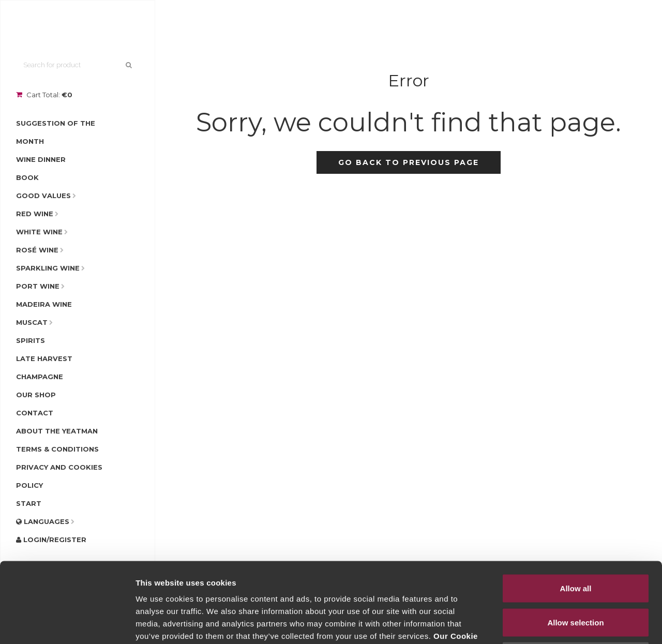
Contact (35, 413)
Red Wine (35, 214)
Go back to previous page (409, 162)
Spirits (31, 340)
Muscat (32, 322)
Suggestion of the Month (56, 132)
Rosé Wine (37, 250)
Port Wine (38, 286)
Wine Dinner (41, 159)
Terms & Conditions (57, 449)
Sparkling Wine (48, 268)
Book (27, 177)
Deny (576, 576)
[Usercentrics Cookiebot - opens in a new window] (67, 624)
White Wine (39, 232)
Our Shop (36, 395)
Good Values (43, 196)
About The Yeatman (57, 431)
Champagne (40, 377)
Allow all (576, 508)
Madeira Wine (44, 304)
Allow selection (575, 542)
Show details (543, 624)
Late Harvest (44, 358)
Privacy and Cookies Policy (59, 476)
